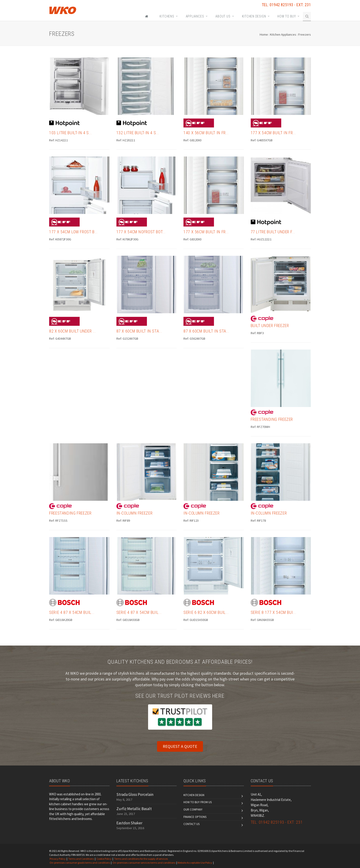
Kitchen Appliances (283, 34)
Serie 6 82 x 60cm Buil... (206, 612)
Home (264, 34)
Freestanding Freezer (272, 419)
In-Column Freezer (135, 513)
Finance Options (195, 817)
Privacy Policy (58, 859)
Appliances (195, 16)
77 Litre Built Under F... (273, 232)
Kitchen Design (254, 16)
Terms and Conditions (81, 859)
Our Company (193, 810)
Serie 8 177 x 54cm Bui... (274, 612)
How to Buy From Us (198, 802)
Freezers (305, 34)
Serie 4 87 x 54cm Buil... (72, 612)
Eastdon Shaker (129, 823)
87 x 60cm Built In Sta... (139, 331)
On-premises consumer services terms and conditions (144, 863)
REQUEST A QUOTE (180, 746)
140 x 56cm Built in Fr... (206, 133)
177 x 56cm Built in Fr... (206, 232)
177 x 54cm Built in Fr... (273, 133)
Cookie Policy (104, 859)
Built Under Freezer (270, 326)
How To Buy (287, 16)
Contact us (191, 824)
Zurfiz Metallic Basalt (134, 809)
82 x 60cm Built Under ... (73, 331)
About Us (223, 16)
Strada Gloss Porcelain (135, 794)
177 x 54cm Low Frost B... (73, 232)
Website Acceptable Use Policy (195, 863)
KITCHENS (167, 16)
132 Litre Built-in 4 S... (138, 133)
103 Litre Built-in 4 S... (71, 133)
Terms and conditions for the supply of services (141, 859)
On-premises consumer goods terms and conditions (80, 863)
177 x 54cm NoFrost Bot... (141, 232)
